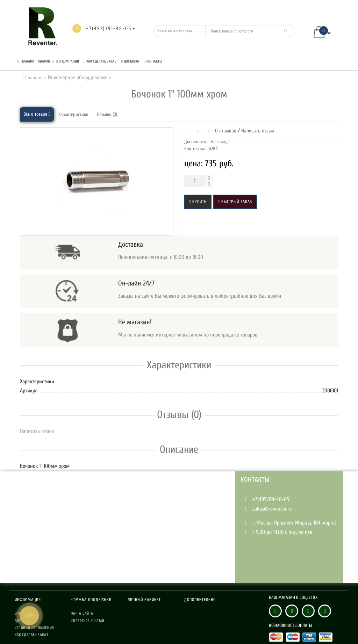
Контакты (153, 61)
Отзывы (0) (107, 114)
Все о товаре (37, 114)
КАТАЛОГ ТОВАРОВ (35, 61)
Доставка (130, 61)
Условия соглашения (34, 628)
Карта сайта (82, 613)
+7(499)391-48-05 (271, 499)
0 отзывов (224, 131)
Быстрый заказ (235, 202)
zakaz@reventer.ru (272, 509)
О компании (68, 61)
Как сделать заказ (100, 61)
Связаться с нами (88, 621)
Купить (198, 202)
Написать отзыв (258, 131)
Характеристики (73, 114)
